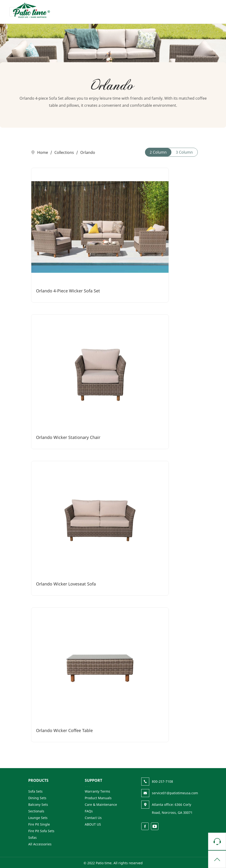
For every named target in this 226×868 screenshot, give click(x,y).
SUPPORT (93, 780)
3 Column (184, 152)
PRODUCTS (38, 780)
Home (43, 152)
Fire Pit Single (39, 824)
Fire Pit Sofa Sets (41, 831)
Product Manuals (98, 798)
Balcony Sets (38, 805)
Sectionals (36, 811)
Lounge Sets (38, 818)
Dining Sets (37, 798)
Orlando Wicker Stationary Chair (68, 437)
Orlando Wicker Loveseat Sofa (66, 584)
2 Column (158, 152)
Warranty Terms (97, 791)
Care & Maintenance (101, 805)
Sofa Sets (35, 791)
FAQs (89, 811)
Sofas (32, 837)
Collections (64, 152)
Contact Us (93, 818)
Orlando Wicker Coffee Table (64, 730)
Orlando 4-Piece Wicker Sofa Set (68, 291)
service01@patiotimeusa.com (175, 793)
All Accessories (40, 844)
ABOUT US (93, 824)
